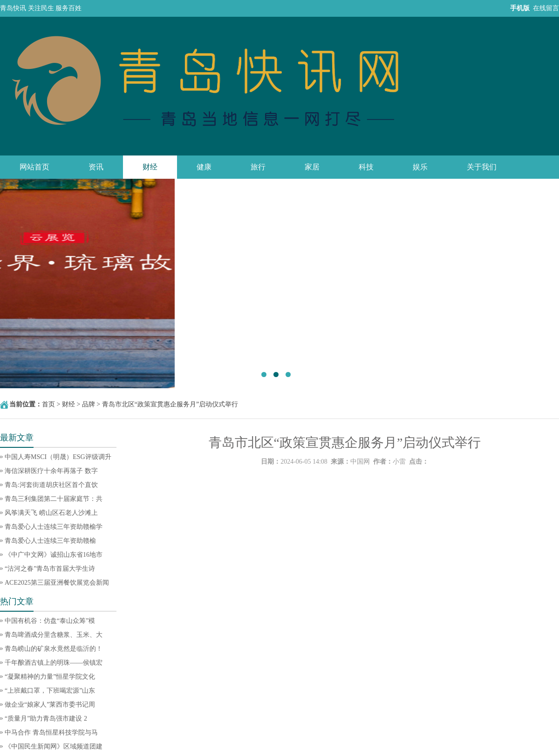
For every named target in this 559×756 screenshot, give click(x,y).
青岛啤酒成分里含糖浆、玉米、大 (54, 635)
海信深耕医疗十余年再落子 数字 (51, 471)
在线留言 (546, 8)
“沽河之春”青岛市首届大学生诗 (50, 569)
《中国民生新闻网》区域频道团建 (54, 746)
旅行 (258, 167)
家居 (312, 167)
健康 (204, 167)
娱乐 (420, 167)
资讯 (96, 167)
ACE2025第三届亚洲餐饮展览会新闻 (57, 583)
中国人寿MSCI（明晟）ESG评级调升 (58, 457)
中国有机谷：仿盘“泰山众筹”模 (50, 621)
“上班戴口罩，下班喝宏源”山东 (50, 691)
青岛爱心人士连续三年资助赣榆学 (54, 527)
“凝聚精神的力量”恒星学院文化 (50, 677)
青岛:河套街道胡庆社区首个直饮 (51, 485)
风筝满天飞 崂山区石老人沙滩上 (51, 513)
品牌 (89, 404)
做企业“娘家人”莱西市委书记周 (50, 705)
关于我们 (482, 167)
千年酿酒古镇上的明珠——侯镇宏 (54, 663)
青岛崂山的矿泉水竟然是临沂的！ (54, 649)
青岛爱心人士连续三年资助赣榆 (50, 541)
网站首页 (34, 167)
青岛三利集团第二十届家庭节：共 (54, 499)
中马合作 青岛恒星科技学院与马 (51, 732)
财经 (150, 167)
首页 (48, 404)
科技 (366, 167)
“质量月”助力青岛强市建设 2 (46, 719)
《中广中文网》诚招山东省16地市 (54, 555)
